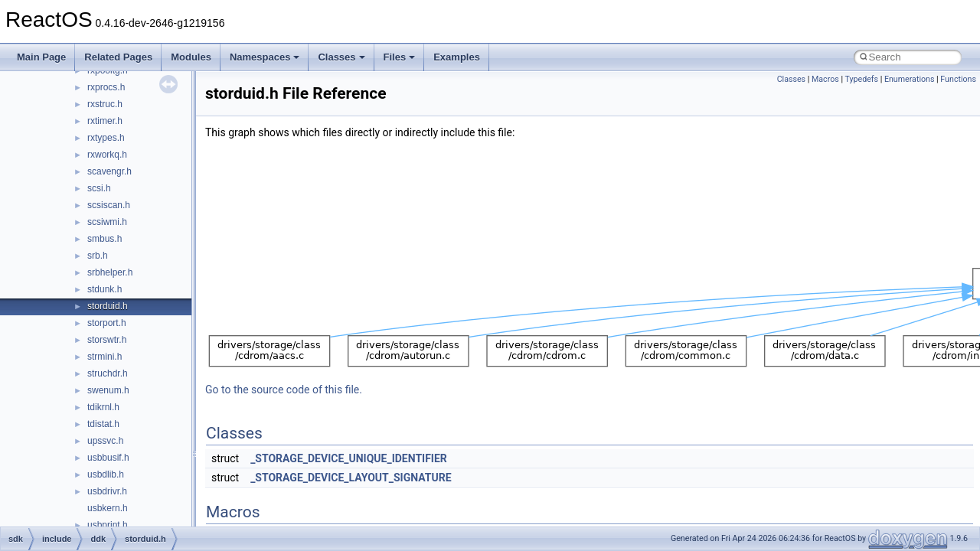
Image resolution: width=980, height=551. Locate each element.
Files (400, 57)
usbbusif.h (108, 458)
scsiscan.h (109, 205)
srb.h (98, 256)
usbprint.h (108, 525)
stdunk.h (105, 289)
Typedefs (861, 79)
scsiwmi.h (107, 222)
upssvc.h (105, 441)
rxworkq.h (107, 155)
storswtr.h (107, 340)
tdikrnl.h (103, 407)
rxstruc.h (105, 104)
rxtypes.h (106, 138)
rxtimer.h (105, 121)
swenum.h (108, 390)
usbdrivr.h (107, 491)
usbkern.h (108, 508)
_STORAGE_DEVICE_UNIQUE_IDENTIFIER (349, 458)
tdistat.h (103, 424)
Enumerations (910, 79)
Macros (825, 79)
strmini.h (105, 357)
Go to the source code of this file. (284, 390)
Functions (958, 79)
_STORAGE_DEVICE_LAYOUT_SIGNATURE (351, 478)
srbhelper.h (110, 272)
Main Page (41, 57)
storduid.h (108, 306)
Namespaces (265, 57)
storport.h (107, 323)
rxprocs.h (106, 87)
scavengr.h (109, 171)
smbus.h (105, 239)
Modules (191, 57)
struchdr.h (108, 373)
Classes (341, 57)
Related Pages (118, 57)
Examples (457, 57)
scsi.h (99, 188)
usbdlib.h (106, 474)
